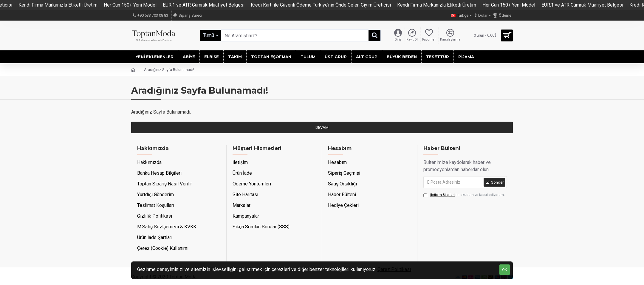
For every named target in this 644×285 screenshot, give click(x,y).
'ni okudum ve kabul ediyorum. (464, 195)
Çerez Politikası (394, 269)
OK (505, 270)
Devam (322, 127)
